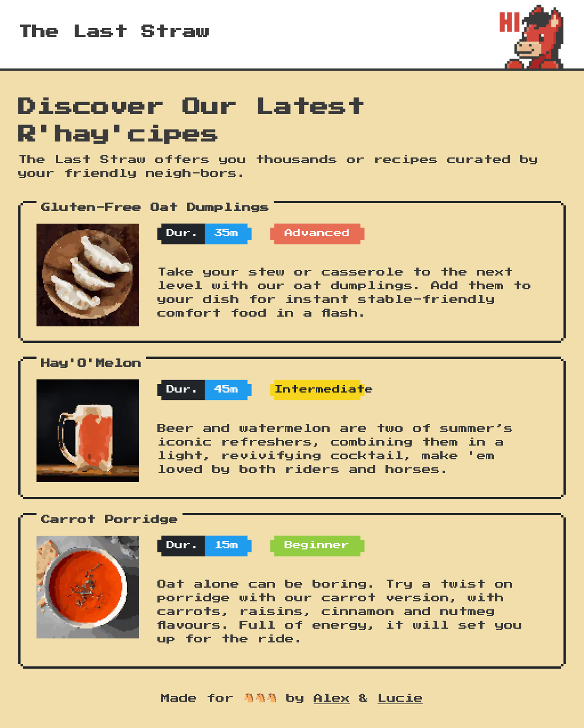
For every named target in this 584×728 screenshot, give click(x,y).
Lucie (400, 698)
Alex (332, 698)
